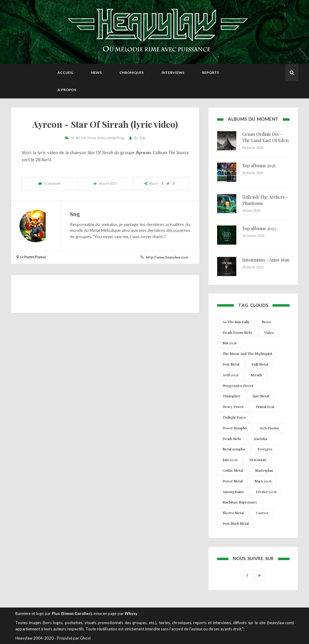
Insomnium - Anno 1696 (266, 260)
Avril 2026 (230, 375)
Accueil (65, 72)
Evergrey (265, 449)
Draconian (258, 460)
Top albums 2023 (259, 228)
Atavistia (260, 439)
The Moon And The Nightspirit (247, 353)
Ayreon (81, 138)
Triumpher (231, 396)
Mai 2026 (230, 343)
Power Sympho (235, 428)
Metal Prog (116, 138)
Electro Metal (233, 513)
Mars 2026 (263, 481)
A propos (67, 90)
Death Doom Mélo (237, 332)
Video (102, 138)
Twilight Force (234, 417)
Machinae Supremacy (240, 502)
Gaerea (262, 513)
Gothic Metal (233, 470)
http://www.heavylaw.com (167, 257)
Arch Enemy (269, 428)
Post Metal (231, 364)
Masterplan (264, 470)
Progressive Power (238, 385)
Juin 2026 (230, 460)
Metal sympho (234, 449)
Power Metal (233, 481)
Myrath (256, 375)
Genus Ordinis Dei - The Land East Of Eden (265, 137)
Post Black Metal (236, 523)
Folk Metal (260, 364)
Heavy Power (233, 407)
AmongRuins (233, 492)
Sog (142, 138)
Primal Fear (265, 407)
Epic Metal (261, 396)
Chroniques (132, 72)
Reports (210, 72)
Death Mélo (232, 439)
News (96, 72)
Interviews (173, 72)
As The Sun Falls (236, 322)
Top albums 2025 (259, 165)
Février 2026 (266, 492)
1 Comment (52, 183)
